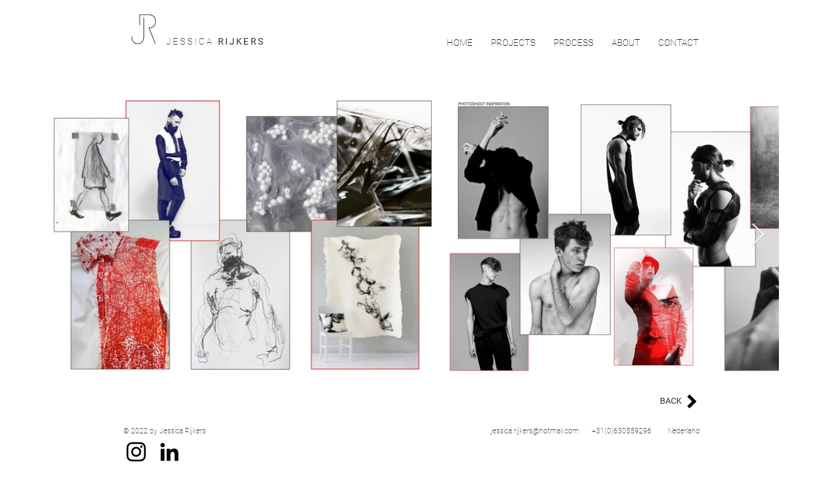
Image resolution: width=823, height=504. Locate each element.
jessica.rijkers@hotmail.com (535, 431)
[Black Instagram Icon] (136, 452)
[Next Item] (758, 235)
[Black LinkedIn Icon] (169, 452)
